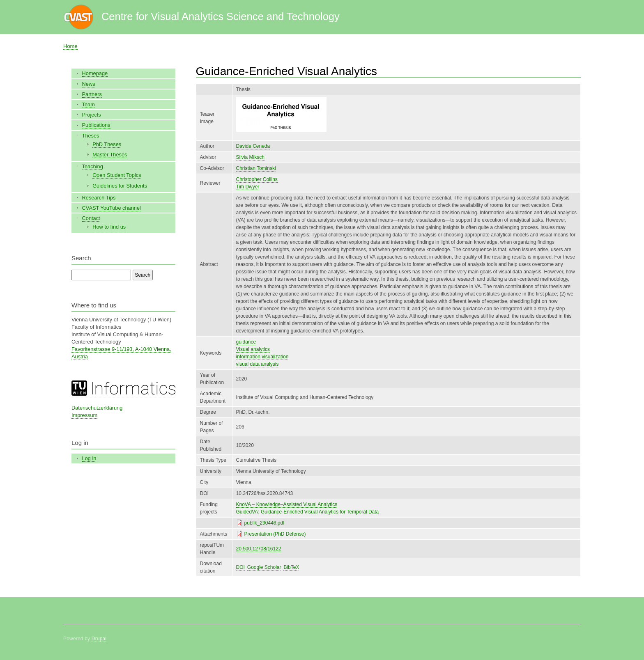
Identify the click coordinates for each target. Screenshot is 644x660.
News (89, 84)
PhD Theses (107, 144)
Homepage (95, 73)
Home (70, 46)
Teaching (93, 166)
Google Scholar (264, 567)
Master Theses (110, 155)
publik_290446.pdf (264, 523)
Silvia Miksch (250, 157)
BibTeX (291, 567)
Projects (92, 115)
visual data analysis (258, 364)
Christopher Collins (257, 179)
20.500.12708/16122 (259, 549)
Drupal (99, 639)
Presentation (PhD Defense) (275, 534)
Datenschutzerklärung (97, 408)
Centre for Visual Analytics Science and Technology (221, 16)
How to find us (109, 227)
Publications (96, 125)
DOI (240, 567)
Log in (89, 458)
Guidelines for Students (120, 186)
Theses (91, 136)
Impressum (84, 415)
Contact (91, 218)
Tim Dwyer (248, 187)
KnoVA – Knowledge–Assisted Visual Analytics (287, 504)
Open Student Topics (117, 175)
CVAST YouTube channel (112, 208)
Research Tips (99, 198)
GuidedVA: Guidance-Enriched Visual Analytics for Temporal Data (308, 512)
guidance (246, 342)
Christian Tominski (256, 168)
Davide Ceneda (253, 146)
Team (89, 104)
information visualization (262, 357)
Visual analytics (253, 349)
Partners (92, 94)
